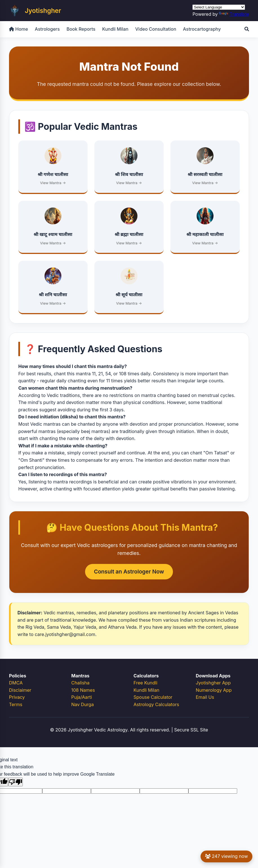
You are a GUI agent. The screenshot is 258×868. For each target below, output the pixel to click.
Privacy (17, 697)
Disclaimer (20, 690)
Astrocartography (202, 29)
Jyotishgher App (213, 683)
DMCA (16, 683)
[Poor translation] (15, 782)
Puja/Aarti (82, 697)
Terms (16, 704)
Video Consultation (156, 29)
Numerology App (214, 690)
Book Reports (81, 29)
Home (18, 29)
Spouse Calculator (153, 697)
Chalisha (80, 683)
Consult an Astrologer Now (129, 572)
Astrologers (47, 29)
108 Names (83, 690)
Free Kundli (145, 683)
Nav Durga (83, 704)
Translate (234, 14)
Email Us (205, 697)
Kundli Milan (115, 29)
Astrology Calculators (156, 704)
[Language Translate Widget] (219, 7)
